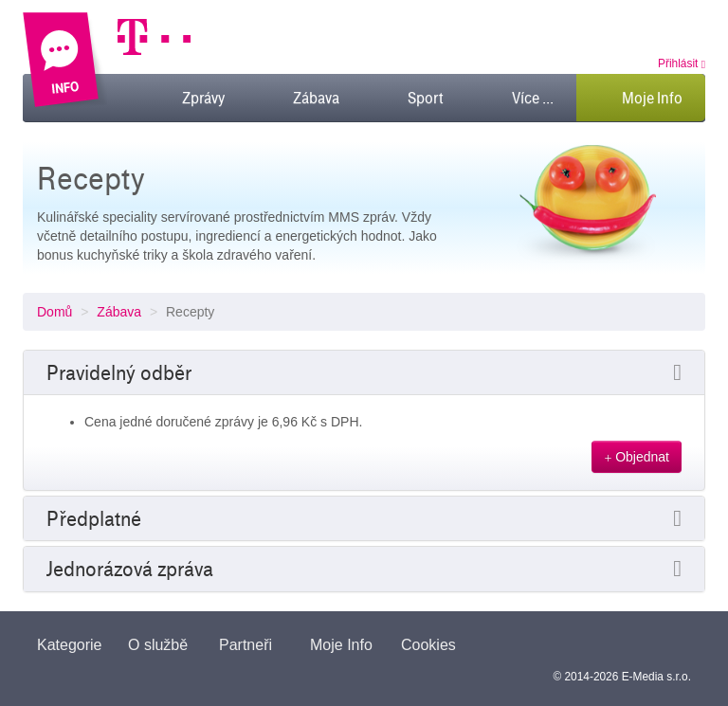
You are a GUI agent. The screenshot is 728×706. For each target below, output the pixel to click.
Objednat (637, 457)
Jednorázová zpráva (130, 569)
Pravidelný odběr (119, 372)
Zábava (119, 312)
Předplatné (94, 518)
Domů (55, 312)
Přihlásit (682, 63)
